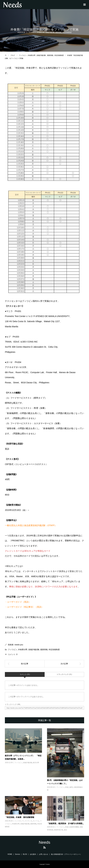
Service (17, 854)
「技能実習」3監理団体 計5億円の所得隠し (65, 824)
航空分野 (36, 763)
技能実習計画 (58, 830)
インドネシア (19, 821)
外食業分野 (41, 32)
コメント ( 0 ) (25, 674)
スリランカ (28, 821)
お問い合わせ (44, 854)
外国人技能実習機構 (72, 827)
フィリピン (32, 32)
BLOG (25, 854)
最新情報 (58, 32)
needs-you (19, 645)
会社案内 (33, 854)
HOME (10, 854)
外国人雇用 (69, 787)
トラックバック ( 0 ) (64, 674)
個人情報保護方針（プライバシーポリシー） (66, 854)
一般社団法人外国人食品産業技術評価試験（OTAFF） (31, 525)
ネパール (36, 821)
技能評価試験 (50, 32)
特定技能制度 (67, 32)
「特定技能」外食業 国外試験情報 (20, 817)
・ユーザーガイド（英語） (18, 602)
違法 (65, 830)
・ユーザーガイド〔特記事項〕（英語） (24, 607)
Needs (44, 842)
